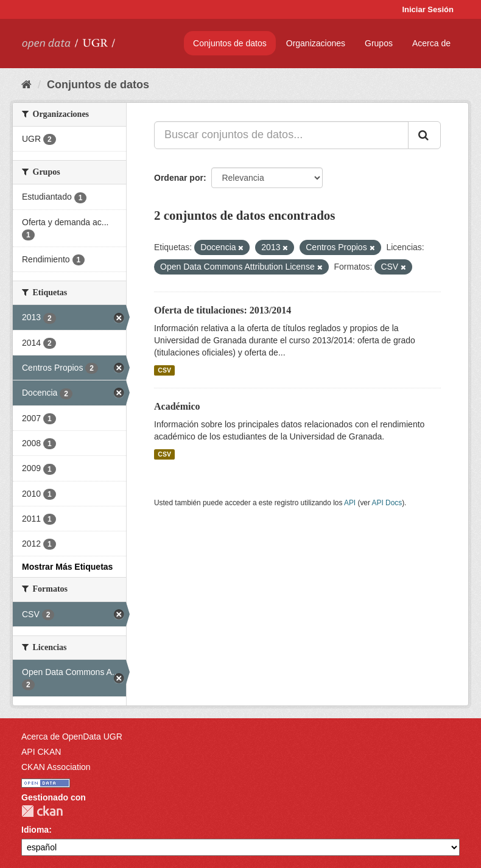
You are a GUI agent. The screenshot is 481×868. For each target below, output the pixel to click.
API (350, 503)
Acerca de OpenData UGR (72, 737)
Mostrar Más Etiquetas (67, 567)
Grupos (379, 43)
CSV (164, 370)
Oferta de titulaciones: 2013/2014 (223, 310)
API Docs (387, 503)
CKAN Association (56, 767)
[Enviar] (424, 135)
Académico (177, 406)
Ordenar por (179, 178)
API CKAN (41, 752)
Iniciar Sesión (428, 9)
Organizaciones (316, 43)
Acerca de (431, 43)
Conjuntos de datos (230, 43)
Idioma (35, 830)
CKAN (42, 811)
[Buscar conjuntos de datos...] (281, 135)
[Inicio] (26, 85)
